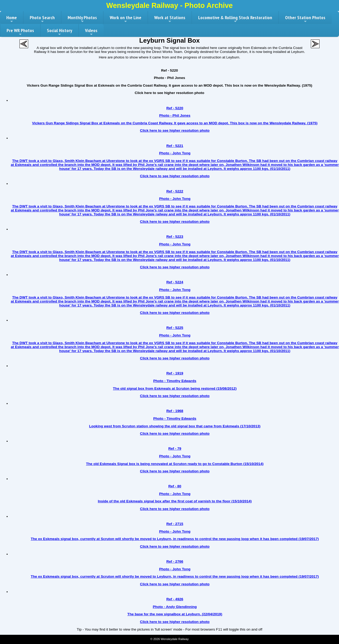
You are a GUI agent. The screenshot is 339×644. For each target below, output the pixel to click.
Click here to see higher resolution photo (169, 93)
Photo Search (42, 19)
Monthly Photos (82, 19)
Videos (91, 32)
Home (12, 19)
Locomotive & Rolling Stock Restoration (235, 19)
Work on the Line (126, 19)
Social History (59, 32)
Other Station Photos (305, 19)
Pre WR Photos (20, 32)
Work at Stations (170, 19)
